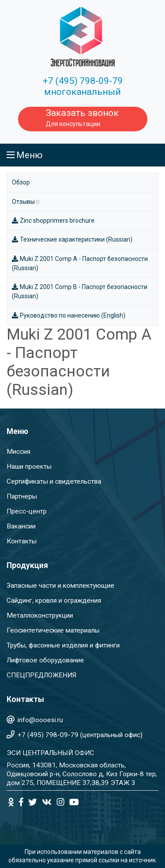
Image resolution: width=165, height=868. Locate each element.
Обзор (21, 182)
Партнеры (22, 496)
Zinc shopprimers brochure (53, 221)
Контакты (22, 541)
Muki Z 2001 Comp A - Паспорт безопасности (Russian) (80, 263)
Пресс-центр (27, 511)
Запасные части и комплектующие (60, 586)
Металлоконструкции (40, 615)
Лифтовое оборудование (45, 660)
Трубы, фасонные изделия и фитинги (63, 645)
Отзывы (26, 202)
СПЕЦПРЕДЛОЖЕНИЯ (41, 675)
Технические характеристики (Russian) (72, 239)
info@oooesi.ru (40, 720)
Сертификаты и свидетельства (54, 481)
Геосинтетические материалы (53, 630)
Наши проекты (29, 467)
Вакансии (21, 526)
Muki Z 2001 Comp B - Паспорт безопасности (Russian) (80, 291)
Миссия (18, 452)
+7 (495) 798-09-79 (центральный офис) (80, 735)
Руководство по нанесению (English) (69, 315)
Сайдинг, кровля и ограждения (54, 600)
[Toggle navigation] (82, 155)
